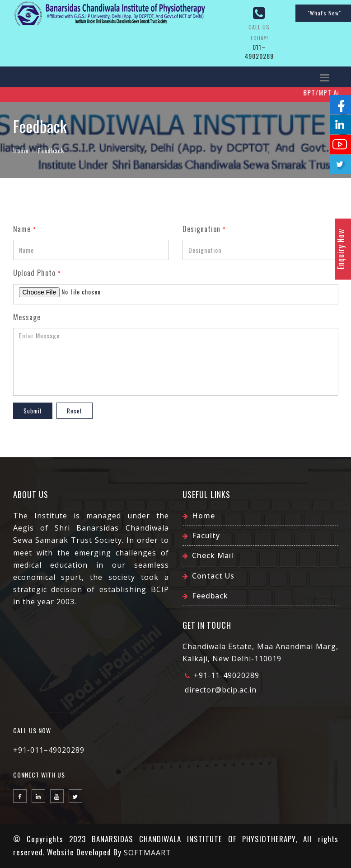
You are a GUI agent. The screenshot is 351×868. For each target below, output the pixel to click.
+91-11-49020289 (227, 675)
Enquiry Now (341, 249)
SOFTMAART (147, 853)
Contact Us (213, 576)
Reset (75, 411)
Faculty (206, 536)
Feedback (210, 596)
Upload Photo (37, 273)
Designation (204, 229)
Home (21, 150)
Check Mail (213, 555)
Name (24, 229)
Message (27, 317)
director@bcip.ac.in (221, 690)
